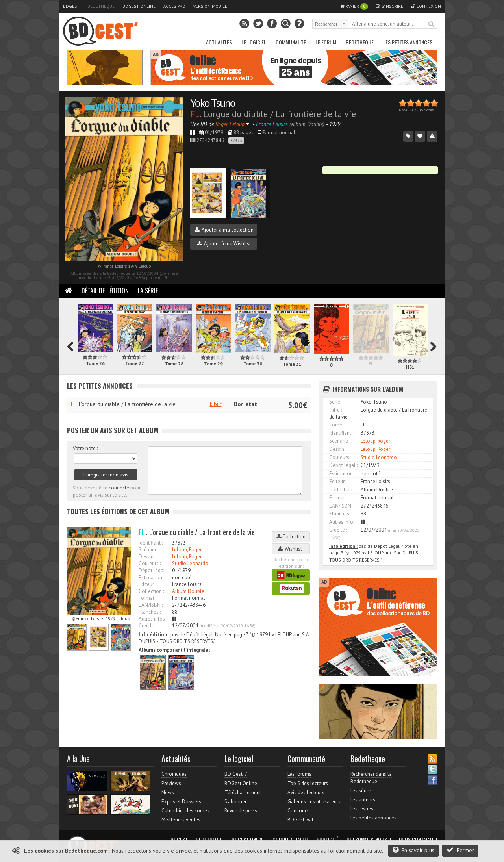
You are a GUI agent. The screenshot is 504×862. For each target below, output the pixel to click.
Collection (291, 537)
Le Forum (326, 42)
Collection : (151, 591)
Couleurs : (150, 563)
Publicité (328, 840)
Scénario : (149, 550)
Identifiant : (151, 543)
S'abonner (235, 802)
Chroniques (174, 774)
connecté (119, 488)
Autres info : (342, 522)
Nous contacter (418, 840)
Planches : (150, 612)
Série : (336, 402)
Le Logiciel (254, 42)
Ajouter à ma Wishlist (224, 244)
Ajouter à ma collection (224, 230)
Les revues (362, 809)
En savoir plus (413, 850)
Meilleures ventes (181, 820)
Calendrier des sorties (185, 811)
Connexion (426, 6)
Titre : (335, 410)
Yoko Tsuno (213, 103)
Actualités (219, 42)
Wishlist (291, 549)
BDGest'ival (300, 820)
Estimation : (151, 577)
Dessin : (147, 557)
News (168, 792)
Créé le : (147, 626)
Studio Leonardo (190, 563)
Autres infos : (153, 619)
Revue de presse (242, 811)
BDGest (71, 6)
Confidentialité (291, 840)
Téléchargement (243, 792)
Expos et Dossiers (181, 802)
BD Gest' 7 (236, 774)
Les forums (299, 774)
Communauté (291, 42)
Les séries (361, 791)
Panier (354, 6)
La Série (148, 291)
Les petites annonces (408, 42)
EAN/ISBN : (151, 605)
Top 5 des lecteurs (308, 783)
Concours (298, 811)
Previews (171, 783)
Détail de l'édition (105, 291)
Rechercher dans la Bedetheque (371, 778)
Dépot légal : (153, 570)
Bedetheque (101, 6)
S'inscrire (390, 6)
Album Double (188, 591)
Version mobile (210, 6)
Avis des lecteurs (306, 792)
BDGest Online (139, 6)
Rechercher (432, 24)
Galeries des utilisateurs (314, 802)
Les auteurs (363, 800)
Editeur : (147, 584)
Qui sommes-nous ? (369, 840)
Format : (147, 598)
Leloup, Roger (187, 550)
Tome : (337, 425)
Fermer (460, 850)
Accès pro (174, 6)
